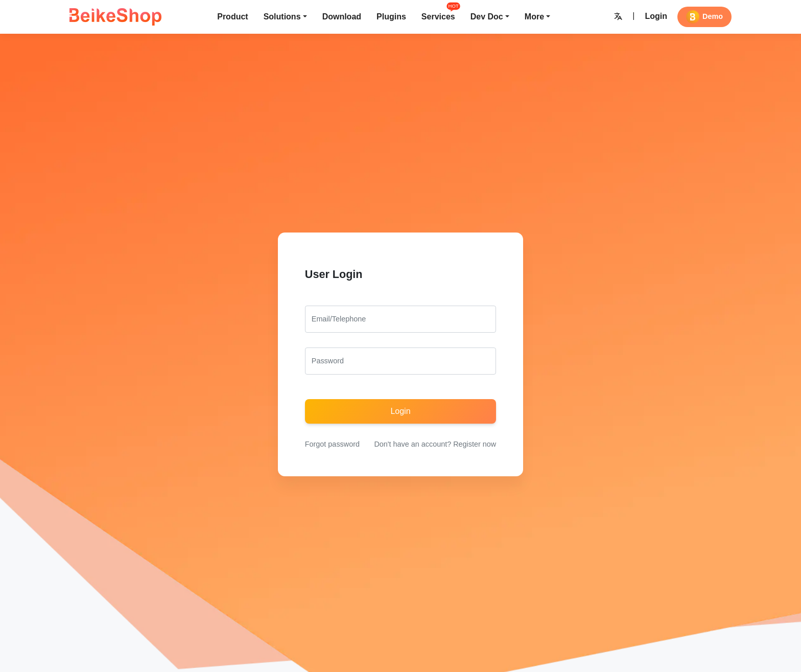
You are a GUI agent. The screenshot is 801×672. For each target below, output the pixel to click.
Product (232, 17)
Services (438, 16)
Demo (704, 17)
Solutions (282, 17)
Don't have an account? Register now (435, 444)
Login (656, 16)
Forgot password (332, 444)
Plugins (391, 17)
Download (342, 17)
